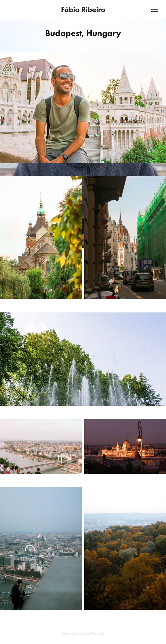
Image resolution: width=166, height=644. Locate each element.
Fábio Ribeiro (83, 10)
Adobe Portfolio (92, 633)
